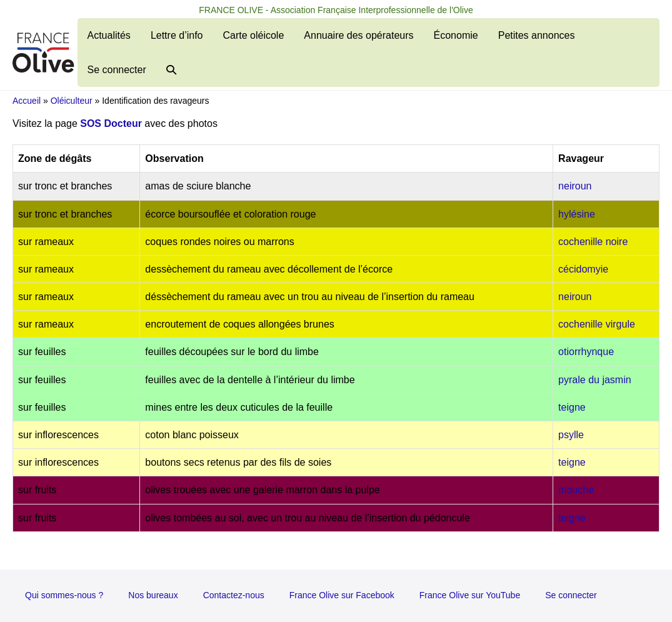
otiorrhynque (586, 352)
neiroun (575, 186)
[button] (171, 70)
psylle (571, 435)
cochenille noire (593, 242)
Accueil (27, 101)
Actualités (109, 35)
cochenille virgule (597, 324)
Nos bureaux (153, 595)
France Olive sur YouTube (470, 595)
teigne (572, 407)
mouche (576, 490)
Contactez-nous (234, 595)
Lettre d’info (177, 35)
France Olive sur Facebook (342, 595)
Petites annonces (537, 35)
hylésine (577, 214)
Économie (456, 35)
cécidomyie (583, 269)
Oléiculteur (72, 101)
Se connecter (117, 70)
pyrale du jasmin (595, 380)
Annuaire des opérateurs (359, 35)
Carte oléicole (253, 35)
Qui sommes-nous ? (64, 595)
